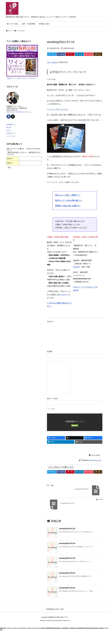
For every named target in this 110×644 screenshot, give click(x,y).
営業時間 (76, 267)
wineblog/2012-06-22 (67, 573)
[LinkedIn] (79, 54)
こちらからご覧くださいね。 (58, 109)
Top (48, 62)
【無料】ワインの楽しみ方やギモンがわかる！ (22, 78)
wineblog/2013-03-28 (67, 543)
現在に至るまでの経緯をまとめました (19, 112)
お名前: (50, 351)
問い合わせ (63, 295)
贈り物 (9, 127)
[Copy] (98, 54)
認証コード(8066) (52, 399)
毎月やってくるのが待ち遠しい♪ (69, 200)
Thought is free (66, 620)
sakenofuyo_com (95, 460)
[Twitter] (52, 54)
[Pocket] (89, 54)
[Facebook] (61, 54)
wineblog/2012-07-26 (67, 558)
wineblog (54, 62)
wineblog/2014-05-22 (67, 588)
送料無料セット (12, 124)
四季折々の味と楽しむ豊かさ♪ (68, 206)
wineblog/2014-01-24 (67, 529)
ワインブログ (20, 31)
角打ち (9, 130)
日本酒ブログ (11, 133)
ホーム (10, 31)
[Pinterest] (70, 54)
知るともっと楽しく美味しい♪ (68, 195)
